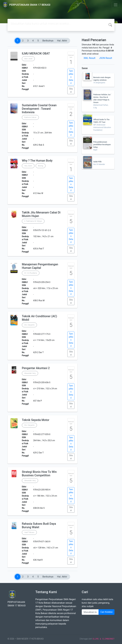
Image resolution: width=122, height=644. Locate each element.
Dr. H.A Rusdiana (31, 273)
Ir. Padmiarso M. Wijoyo (33, 221)
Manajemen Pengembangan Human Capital (40, 266)
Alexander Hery (30, 373)
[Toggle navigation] (116, 5)
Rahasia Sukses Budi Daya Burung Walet (39, 525)
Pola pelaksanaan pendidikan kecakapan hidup (102, 145)
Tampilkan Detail (71, 77)
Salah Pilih (97, 162)
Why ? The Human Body (37, 161)
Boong (41, 166)
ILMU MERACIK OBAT (36, 53)
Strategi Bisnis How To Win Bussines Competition (39, 474)
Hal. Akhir (62, 41)
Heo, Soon (28, 166)
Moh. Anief (28, 59)
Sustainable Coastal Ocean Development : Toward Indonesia (39, 109)
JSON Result (106, 58)
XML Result (89, 58)
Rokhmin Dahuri (30, 117)
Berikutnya (48, 41)
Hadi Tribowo (29, 532)
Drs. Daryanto (29, 325)
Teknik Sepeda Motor (36, 420)
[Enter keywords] (90, 612)
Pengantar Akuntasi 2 (36, 368)
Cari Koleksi (106, 612)
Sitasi (71, 90)
